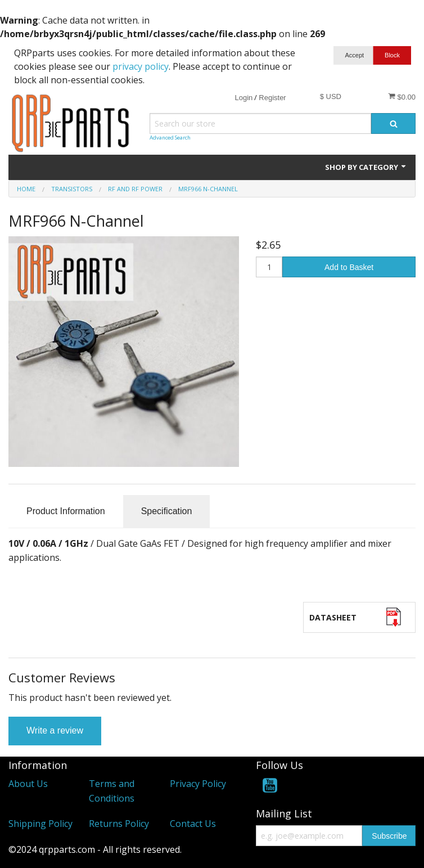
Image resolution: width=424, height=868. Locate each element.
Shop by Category (366, 167)
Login (243, 98)
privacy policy (141, 66)
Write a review (55, 730)
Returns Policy (119, 824)
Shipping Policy (40, 824)
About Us (28, 784)
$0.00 (402, 97)
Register (272, 98)
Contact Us (193, 824)
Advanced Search (170, 138)
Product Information (66, 511)
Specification (167, 511)
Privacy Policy (198, 784)
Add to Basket (349, 267)
